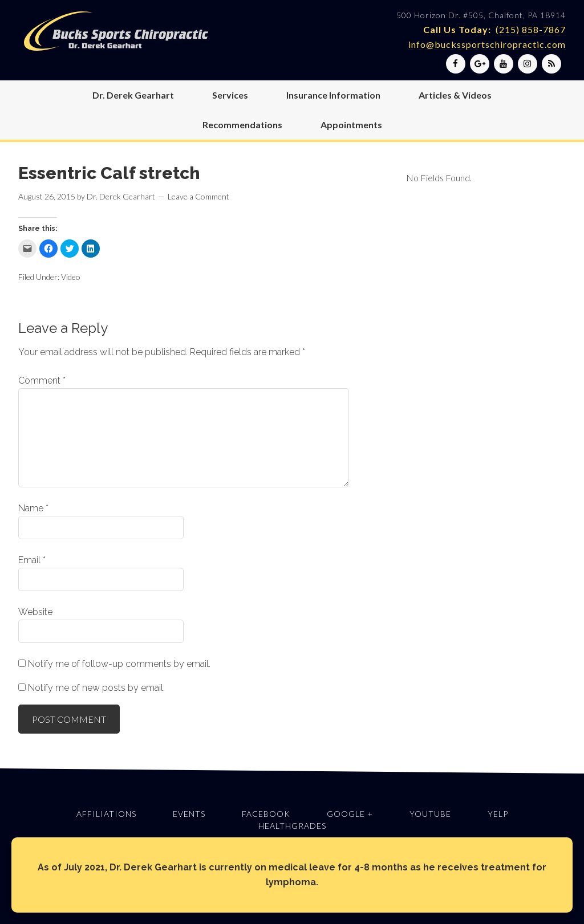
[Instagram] (528, 64)
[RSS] (551, 64)
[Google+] (480, 64)
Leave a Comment (198, 196)
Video (71, 277)
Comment (42, 380)
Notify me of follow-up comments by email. (119, 664)
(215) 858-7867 (531, 29)
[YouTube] (504, 64)
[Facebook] (456, 64)
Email (32, 560)
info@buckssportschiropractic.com (487, 44)
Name (33, 508)
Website (35, 612)
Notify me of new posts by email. (96, 688)
